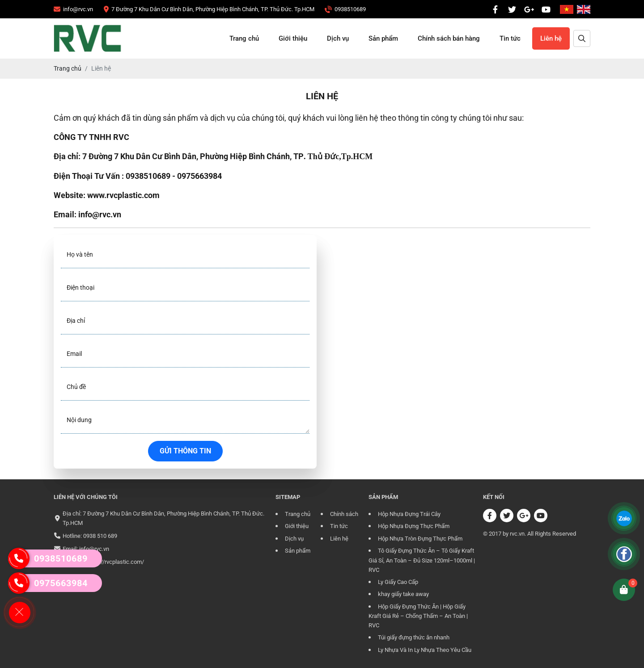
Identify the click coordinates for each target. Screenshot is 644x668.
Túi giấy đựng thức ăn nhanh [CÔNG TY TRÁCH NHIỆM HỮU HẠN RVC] (414, 637)
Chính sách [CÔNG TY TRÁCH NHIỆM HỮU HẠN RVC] (344, 514)
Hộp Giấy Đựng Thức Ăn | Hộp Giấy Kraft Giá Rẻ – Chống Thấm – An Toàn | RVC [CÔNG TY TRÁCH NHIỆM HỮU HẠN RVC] (418, 616)
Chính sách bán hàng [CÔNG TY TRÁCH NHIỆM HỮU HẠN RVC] (449, 38)
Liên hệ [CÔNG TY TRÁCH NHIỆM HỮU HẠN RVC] (551, 38)
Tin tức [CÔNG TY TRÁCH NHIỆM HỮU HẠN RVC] (510, 38)
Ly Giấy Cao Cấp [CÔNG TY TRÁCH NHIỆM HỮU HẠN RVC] (398, 582)
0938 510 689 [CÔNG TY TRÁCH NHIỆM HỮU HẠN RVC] (100, 536)
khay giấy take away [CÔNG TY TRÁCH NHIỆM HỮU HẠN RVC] (403, 594)
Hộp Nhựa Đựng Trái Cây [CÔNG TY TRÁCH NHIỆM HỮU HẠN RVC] (409, 514)
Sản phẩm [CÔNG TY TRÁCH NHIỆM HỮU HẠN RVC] (383, 38)
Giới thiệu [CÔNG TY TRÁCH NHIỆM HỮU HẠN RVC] (293, 38)
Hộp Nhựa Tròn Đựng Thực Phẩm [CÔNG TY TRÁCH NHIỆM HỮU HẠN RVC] (420, 539)
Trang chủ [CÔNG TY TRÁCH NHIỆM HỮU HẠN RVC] (244, 38)
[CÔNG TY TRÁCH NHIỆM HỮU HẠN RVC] (73, 9)
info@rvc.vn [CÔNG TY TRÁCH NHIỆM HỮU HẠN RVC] (94, 549)
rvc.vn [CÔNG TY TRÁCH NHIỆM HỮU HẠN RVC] (517, 534)
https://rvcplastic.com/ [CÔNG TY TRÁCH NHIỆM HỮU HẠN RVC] (115, 562)
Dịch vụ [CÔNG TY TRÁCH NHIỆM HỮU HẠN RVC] (338, 38)
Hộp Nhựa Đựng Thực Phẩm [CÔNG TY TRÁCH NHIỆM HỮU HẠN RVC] (414, 526)
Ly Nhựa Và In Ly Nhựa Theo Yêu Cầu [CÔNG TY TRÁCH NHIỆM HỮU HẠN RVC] (425, 650)
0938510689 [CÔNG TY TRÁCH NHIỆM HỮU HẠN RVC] (48, 558)
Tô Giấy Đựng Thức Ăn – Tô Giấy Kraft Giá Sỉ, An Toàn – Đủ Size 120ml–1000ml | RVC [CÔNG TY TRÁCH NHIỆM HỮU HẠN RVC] (422, 560)
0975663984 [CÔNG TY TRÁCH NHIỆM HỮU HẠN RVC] (48, 583)
